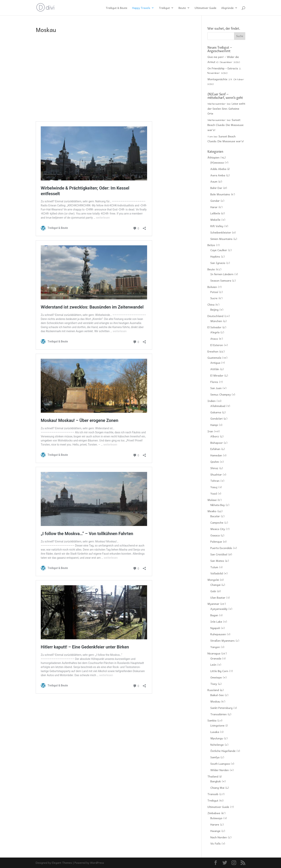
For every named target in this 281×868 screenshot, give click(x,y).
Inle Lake (216, 621)
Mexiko (212, 511)
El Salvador (214, 327)
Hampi (214, 425)
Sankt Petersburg (221, 708)
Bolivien (212, 287)
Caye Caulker (219, 250)
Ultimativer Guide (206, 8)
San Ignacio (218, 263)
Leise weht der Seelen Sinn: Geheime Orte (226, 109)
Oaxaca (215, 535)
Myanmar (213, 604)
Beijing (214, 309)
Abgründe (227, 8)
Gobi (213, 591)
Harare (215, 824)
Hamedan (216, 455)
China (211, 304)
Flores (214, 382)
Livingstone (217, 725)
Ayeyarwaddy (219, 609)
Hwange (215, 831)
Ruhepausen (218, 634)
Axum (214, 181)
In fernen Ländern (222, 274)
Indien (212, 401)
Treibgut (164, 8)
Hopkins (215, 256)
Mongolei (213, 580)
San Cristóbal (219, 554)
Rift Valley (217, 226)
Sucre (214, 298)
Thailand (213, 776)
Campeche (217, 522)
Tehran (215, 481)
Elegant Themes (62, 863)
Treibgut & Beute (117, 8)
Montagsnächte (217, 79)
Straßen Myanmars (222, 640)
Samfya (215, 757)
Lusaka (215, 732)
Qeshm (215, 462)
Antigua (215, 363)
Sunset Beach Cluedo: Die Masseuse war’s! (225, 125)
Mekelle (215, 220)
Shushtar (216, 474)
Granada (216, 658)
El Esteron (217, 345)
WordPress (97, 863)
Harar (214, 207)
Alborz (215, 436)
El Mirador (217, 375)
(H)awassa (217, 162)
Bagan (214, 615)
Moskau (215, 701)
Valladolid (217, 573)
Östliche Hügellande (223, 751)
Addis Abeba (218, 169)
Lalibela (215, 213)
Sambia (212, 720)
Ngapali (215, 628)
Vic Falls (216, 843)
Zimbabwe (214, 813)
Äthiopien (213, 157)
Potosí (214, 292)
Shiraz (214, 468)
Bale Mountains (220, 194)
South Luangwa (220, 764)
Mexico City (218, 529)
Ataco (214, 339)
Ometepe (216, 677)
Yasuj (214, 487)
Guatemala (214, 358)
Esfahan (215, 449)
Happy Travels (141, 8)
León (213, 665)
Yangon (215, 647)
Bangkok (216, 781)
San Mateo (217, 561)
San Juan (216, 388)
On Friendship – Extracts (223, 68)
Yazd (214, 493)
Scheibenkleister (221, 232)
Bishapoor (217, 443)
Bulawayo (216, 818)
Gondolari (216, 418)
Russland (213, 690)
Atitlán (215, 369)
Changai (215, 585)
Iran (210, 431)
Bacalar (215, 516)
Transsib (213, 794)
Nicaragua (214, 653)
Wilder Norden (220, 770)
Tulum (214, 567)
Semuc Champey (221, 394)
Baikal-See (217, 695)
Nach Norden (219, 837)
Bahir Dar (216, 188)
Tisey (214, 684)
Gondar (215, 201)
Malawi (212, 500)
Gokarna (216, 412)
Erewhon (213, 351)
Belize (211, 245)
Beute (182, 8)
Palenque (216, 541)
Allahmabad (218, 406)
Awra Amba (218, 175)
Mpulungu (217, 738)
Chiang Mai (217, 788)
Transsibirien (219, 714)
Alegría (215, 332)
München (216, 321)
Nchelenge (217, 745)
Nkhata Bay (218, 505)
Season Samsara (221, 280)
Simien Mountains (221, 239)
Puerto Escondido (221, 548)
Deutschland (215, 316)
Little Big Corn (219, 671)
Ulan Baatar (218, 597)
